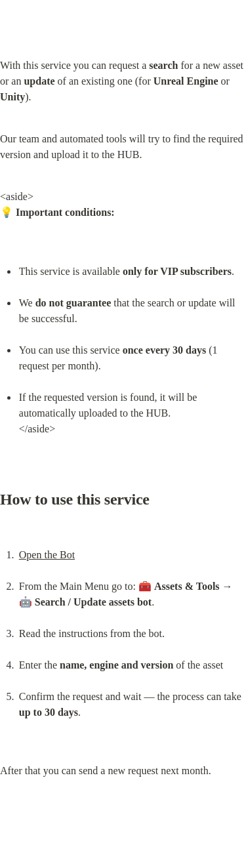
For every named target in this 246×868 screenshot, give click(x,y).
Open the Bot (47, 555)
